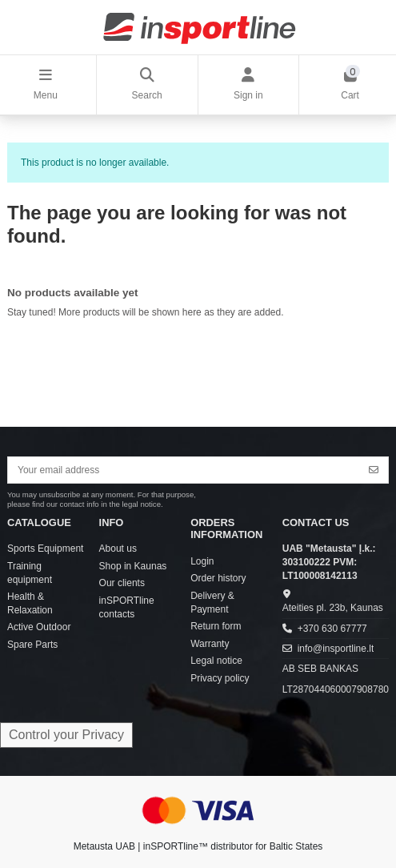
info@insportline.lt (336, 649)
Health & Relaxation (30, 603)
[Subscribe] (374, 470)
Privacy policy (220, 678)
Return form (216, 626)
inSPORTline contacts (127, 607)
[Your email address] (184, 470)
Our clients (122, 583)
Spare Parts (32, 645)
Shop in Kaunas (133, 566)
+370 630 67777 (332, 629)
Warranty (210, 644)
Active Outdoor (39, 627)
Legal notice (216, 661)
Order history (218, 578)
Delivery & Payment (212, 603)
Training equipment (30, 573)
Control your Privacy (66, 735)
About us (118, 549)
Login (202, 561)
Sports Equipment (45, 549)
